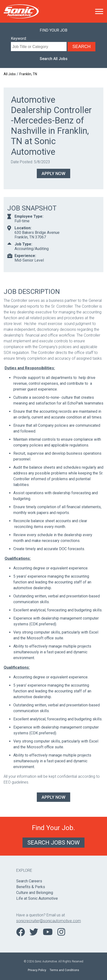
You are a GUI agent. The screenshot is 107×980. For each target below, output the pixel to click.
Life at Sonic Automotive (37, 898)
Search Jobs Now (53, 843)
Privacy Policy (37, 970)
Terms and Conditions (64, 970)
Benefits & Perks (31, 887)
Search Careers (29, 881)
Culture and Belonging (35, 893)
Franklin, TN (28, 74)
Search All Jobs (54, 59)
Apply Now (53, 173)
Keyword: (19, 38)
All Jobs (10, 74)
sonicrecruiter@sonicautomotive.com (49, 921)
